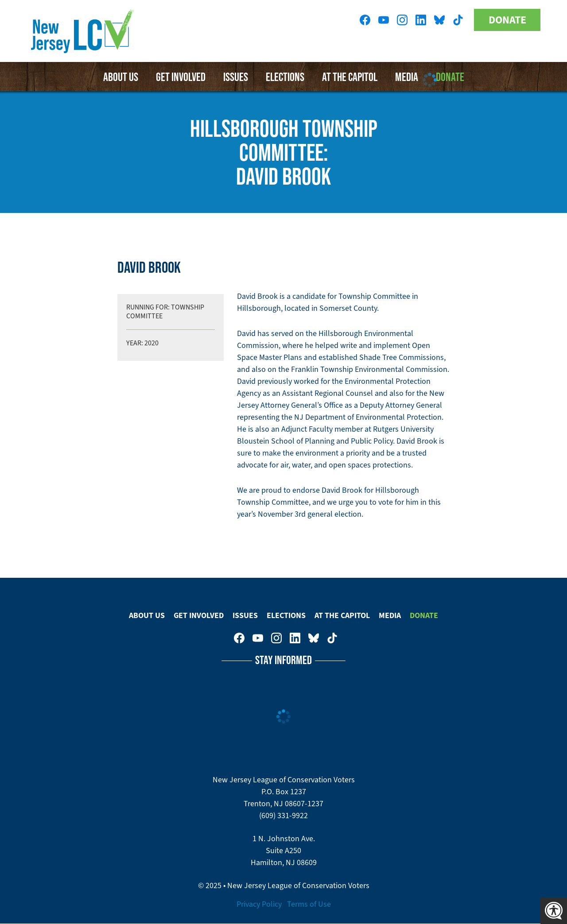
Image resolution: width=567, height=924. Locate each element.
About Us (121, 77)
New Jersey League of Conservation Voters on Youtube (384, 20)
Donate (507, 20)
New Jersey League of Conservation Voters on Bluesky (439, 20)
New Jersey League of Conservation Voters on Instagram (402, 20)
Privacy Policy (259, 904)
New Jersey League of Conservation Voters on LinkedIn (421, 20)
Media (390, 615)
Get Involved (181, 77)
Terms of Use (309, 904)
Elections (285, 77)
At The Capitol (342, 615)
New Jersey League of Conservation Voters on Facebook (365, 20)
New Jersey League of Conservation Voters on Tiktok (458, 20)
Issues (236, 77)
